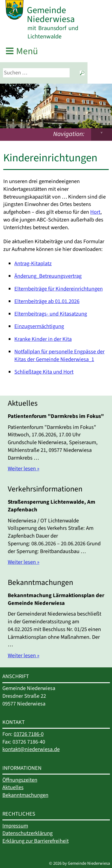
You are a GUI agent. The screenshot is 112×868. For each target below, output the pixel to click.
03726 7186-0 (29, 734)
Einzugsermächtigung (39, 326)
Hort (95, 212)
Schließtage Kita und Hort (44, 372)
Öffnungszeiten (20, 780)
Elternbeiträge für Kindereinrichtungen (59, 289)
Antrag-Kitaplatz (33, 263)
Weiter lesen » (24, 469)
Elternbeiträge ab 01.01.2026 (47, 301)
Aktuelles (13, 787)
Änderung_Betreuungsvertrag (48, 276)
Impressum (15, 826)
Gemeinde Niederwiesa (51, 15)
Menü (27, 51)
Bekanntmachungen (25, 795)
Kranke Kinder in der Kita (43, 339)
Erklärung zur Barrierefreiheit (36, 841)
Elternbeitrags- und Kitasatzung (51, 314)
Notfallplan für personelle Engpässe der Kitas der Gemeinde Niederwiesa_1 (59, 355)
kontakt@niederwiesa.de (31, 749)
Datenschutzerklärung (27, 833)
